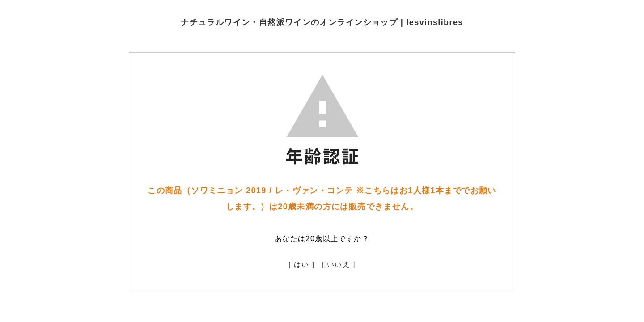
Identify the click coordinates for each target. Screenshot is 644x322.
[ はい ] (301, 265)
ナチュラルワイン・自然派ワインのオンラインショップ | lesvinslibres (322, 22)
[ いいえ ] (339, 265)
